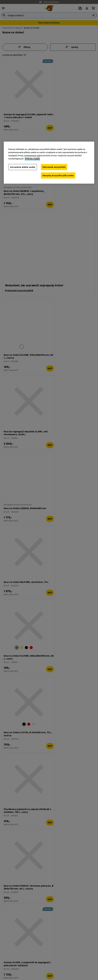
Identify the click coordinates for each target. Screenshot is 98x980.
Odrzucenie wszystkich (54, 167)
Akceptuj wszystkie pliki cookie (58, 176)
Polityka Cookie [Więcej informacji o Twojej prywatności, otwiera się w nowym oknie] (32, 159)
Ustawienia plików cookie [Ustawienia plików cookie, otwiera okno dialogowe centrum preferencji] (23, 167)
